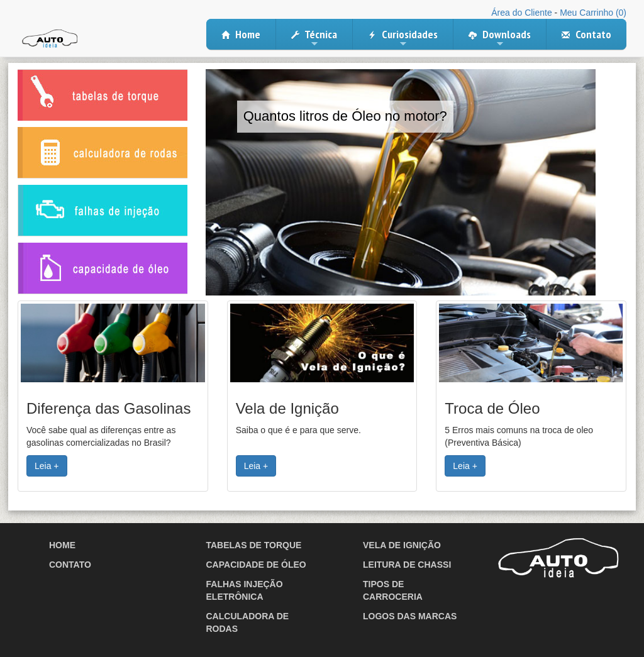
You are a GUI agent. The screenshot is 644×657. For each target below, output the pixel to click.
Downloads (500, 38)
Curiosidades (403, 38)
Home (241, 34)
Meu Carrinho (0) (593, 13)
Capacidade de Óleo (256, 565)
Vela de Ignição (402, 545)
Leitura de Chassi (407, 565)
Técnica (314, 38)
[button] (113, 343)
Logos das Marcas (410, 616)
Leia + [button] (47, 466)
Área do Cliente (522, 13)
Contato (586, 34)
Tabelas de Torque (254, 545)
